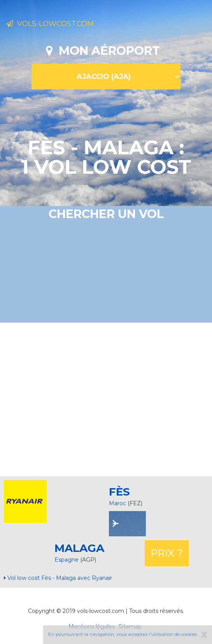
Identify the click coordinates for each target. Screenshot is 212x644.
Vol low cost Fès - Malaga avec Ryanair (58, 578)
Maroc (117, 503)
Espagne (67, 560)
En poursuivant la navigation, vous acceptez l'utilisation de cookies (123, 634)
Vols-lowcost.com (50, 24)
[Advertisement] (109, 398)
